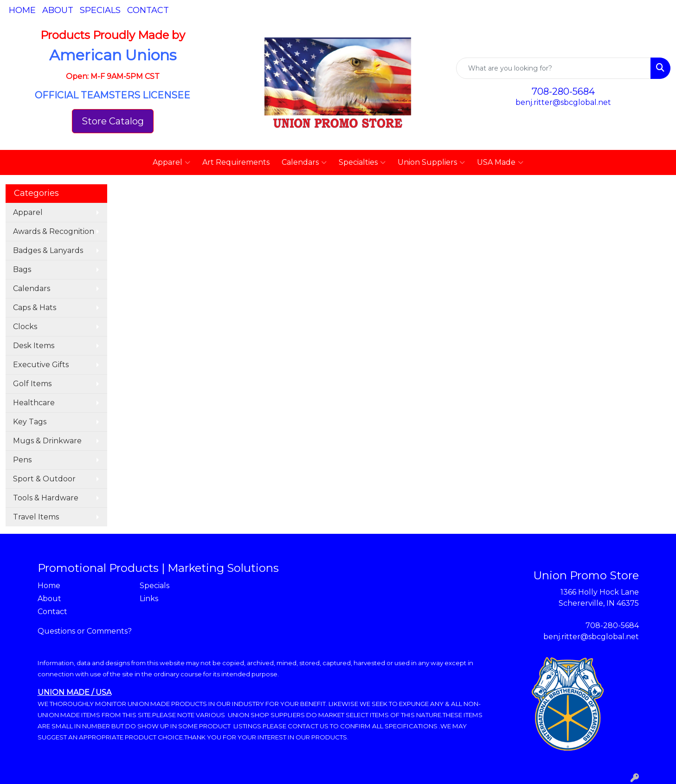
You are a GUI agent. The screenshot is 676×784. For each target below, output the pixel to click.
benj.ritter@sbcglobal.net (563, 102)
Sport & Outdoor (44, 479)
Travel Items (36, 517)
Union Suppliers (431, 162)
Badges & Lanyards (48, 250)
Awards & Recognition (54, 231)
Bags (22, 269)
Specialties (362, 162)
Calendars (304, 162)
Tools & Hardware (46, 498)
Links (149, 599)
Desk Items (34, 346)
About (58, 10)
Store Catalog (113, 121)
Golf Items (32, 384)
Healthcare (34, 403)
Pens (22, 460)
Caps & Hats (35, 308)
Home (22, 10)
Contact (148, 10)
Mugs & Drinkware (47, 441)
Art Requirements (236, 162)
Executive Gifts (41, 365)
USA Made (500, 162)
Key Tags (30, 422)
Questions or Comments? (85, 631)
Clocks (25, 327)
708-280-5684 (563, 91)
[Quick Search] (554, 68)
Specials (100, 10)
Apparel (171, 162)
